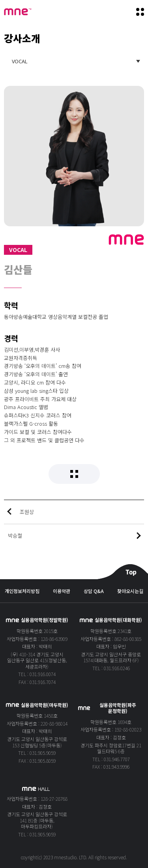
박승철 (15, 535)
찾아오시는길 (130, 591)
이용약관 (62, 591)
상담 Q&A (94, 591)
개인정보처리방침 (22, 591)
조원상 (27, 512)
